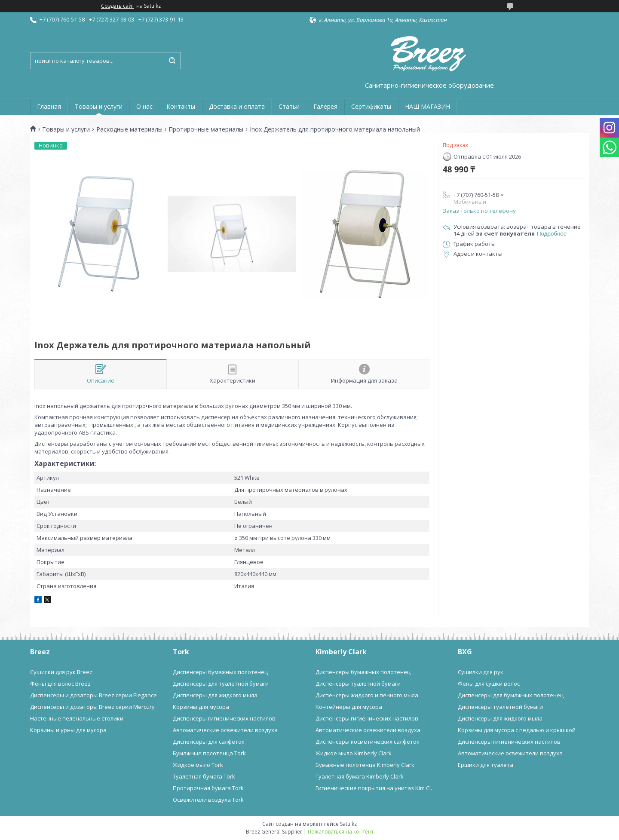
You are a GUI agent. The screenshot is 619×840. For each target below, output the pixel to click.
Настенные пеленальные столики (77, 718)
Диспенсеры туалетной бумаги (358, 684)
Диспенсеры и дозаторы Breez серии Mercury (92, 707)
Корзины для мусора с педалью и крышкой (517, 730)
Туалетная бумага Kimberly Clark (360, 776)
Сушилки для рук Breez (61, 672)
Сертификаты (371, 106)
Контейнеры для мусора (349, 707)
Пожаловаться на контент (341, 832)
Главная (49, 106)
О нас (144, 106)
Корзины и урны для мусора (68, 730)
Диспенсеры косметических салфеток (368, 742)
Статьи (289, 106)
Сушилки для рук (481, 672)
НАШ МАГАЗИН (427, 106)
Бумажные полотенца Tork (209, 753)
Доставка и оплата (237, 106)
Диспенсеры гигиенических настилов (224, 718)
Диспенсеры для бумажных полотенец (511, 695)
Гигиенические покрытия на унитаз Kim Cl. (374, 788)
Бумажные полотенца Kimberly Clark (365, 765)
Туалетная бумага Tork (204, 776)
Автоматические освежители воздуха (225, 730)
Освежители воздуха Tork (208, 800)
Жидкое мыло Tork (198, 765)
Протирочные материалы (206, 129)
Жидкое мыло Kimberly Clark (354, 753)
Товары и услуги (99, 106)
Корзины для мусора (201, 707)
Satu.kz (348, 824)
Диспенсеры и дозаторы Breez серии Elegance (93, 695)
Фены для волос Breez (60, 684)
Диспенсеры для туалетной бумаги (221, 684)
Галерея (325, 106)
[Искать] (172, 61)
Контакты (181, 106)
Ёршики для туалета (486, 765)
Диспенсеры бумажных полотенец (220, 672)
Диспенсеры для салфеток (209, 742)
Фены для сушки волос (489, 684)
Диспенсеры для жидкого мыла (215, 695)
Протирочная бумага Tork (208, 788)
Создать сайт (118, 6)
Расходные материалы (129, 129)
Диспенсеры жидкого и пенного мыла (367, 695)
